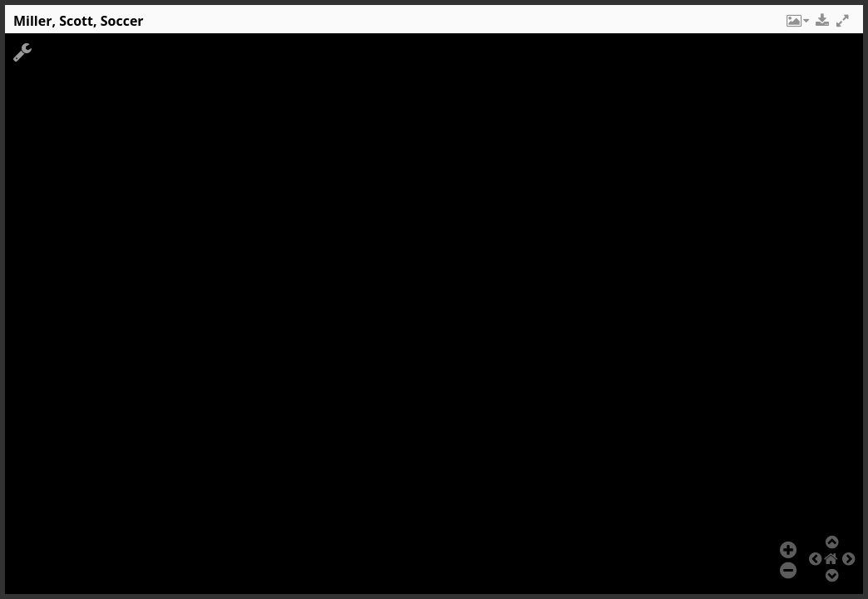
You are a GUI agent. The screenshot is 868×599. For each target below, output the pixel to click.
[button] (796, 25)
